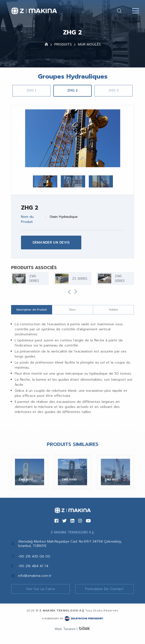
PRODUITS (63, 44)
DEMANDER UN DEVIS (51, 242)
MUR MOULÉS (89, 44)
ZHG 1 (31, 90)
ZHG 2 (72, 90)
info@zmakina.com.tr (35, 576)
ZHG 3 (114, 90)
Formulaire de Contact (104, 589)
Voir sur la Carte (41, 589)
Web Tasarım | (66, 629)
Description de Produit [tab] (32, 310)
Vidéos (113, 310)
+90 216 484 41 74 (33, 566)
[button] (69, 292)
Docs (72, 310)
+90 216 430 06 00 (34, 556)
